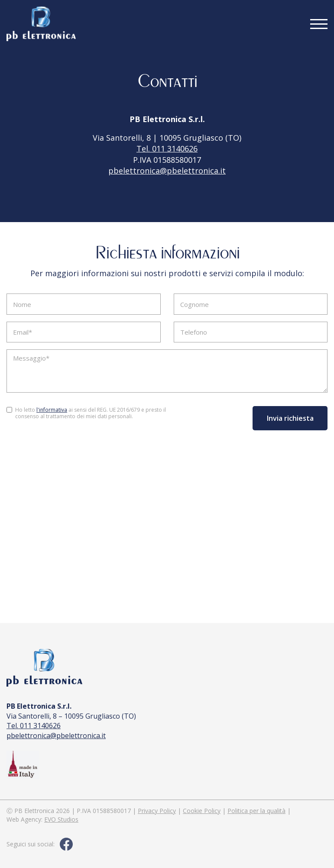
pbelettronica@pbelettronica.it (167, 171)
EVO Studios (61, 819)
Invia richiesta (290, 418)
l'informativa (52, 410)
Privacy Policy (157, 811)
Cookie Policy (202, 811)
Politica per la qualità (256, 811)
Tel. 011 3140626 (167, 148)
